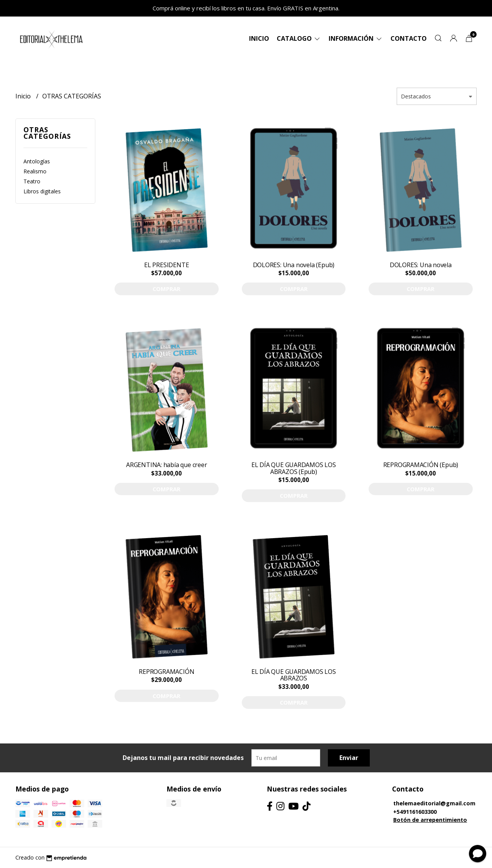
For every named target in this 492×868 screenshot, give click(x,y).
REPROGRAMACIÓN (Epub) (421, 465)
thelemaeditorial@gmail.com (434, 803)
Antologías (37, 161)
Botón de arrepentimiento (430, 820)
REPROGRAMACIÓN (166, 672)
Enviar (349, 758)
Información (356, 38)
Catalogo (299, 38)
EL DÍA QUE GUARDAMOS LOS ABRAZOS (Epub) (294, 468)
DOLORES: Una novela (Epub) (294, 265)
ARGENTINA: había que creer (167, 465)
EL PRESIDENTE (166, 265)
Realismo (35, 171)
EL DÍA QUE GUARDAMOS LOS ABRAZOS (294, 675)
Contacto (409, 38)
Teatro (32, 181)
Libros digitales (42, 191)
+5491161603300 (415, 812)
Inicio (259, 38)
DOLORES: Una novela (421, 265)
